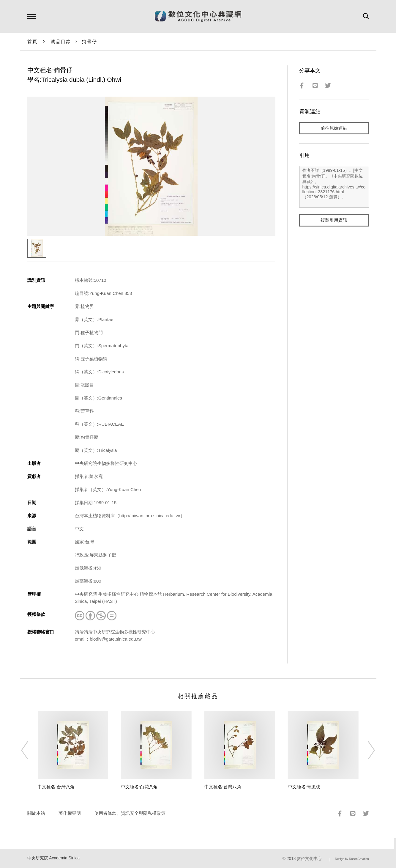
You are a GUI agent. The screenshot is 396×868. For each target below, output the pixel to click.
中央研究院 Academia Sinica (54, 858)
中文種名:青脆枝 (304, 787)
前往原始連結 (334, 128)
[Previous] (30, 750)
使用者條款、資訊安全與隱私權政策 (130, 813)
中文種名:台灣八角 (56, 787)
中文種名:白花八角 (139, 787)
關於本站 (36, 813)
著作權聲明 (70, 813)
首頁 (33, 41)
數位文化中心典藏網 (198, 16)
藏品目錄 (61, 41)
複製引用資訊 (334, 220)
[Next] (366, 750)
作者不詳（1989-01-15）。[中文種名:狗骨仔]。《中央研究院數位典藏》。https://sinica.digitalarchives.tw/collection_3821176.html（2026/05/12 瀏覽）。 (334, 187)
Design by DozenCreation (352, 859)
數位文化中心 (309, 859)
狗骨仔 (89, 41)
